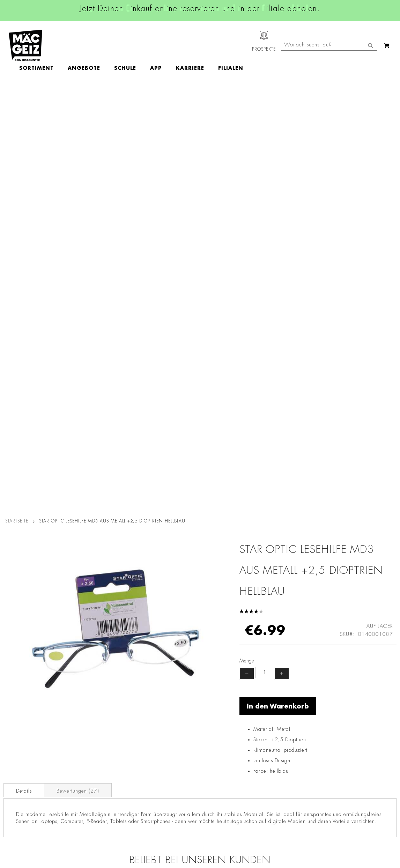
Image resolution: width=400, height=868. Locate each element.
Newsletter (13, 751)
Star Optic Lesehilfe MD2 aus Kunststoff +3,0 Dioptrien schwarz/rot (151, 556)
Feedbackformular (275, 763)
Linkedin (170, 719)
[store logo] (25, 45)
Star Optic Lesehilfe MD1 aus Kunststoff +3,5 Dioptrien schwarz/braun (53, 556)
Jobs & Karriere (17, 696)
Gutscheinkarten (18, 800)
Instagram (172, 704)
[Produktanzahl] (265, 250)
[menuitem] (77, 46)
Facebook (172, 688)
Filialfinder (12, 687)
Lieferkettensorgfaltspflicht (95, 780)
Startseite (17, 99)
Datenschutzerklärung (358, 758)
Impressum (77, 706)
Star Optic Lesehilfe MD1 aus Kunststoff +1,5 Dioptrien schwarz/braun (347, 556)
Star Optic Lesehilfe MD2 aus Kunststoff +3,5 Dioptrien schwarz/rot (249, 556)
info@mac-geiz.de (274, 739)
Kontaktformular (272, 751)
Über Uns (11, 706)
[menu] (172, 46)
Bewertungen (78, 369)
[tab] (24, 368)
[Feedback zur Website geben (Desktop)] (282, 826)
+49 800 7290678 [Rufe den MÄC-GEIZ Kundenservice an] (269, 709)
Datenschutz (79, 687)
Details (24, 369)
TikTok (168, 735)
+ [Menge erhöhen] (282, 251)
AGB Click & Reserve (89, 696)
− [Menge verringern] (247, 251)
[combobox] (329, 74)
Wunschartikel (16, 790)
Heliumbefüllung (19, 780)
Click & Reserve (18, 741)
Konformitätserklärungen (93, 829)
